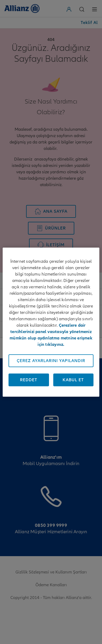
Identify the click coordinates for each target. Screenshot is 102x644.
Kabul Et (73, 380)
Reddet (29, 380)
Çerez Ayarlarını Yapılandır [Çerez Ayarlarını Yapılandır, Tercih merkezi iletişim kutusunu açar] (51, 361)
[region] (51, 322)
